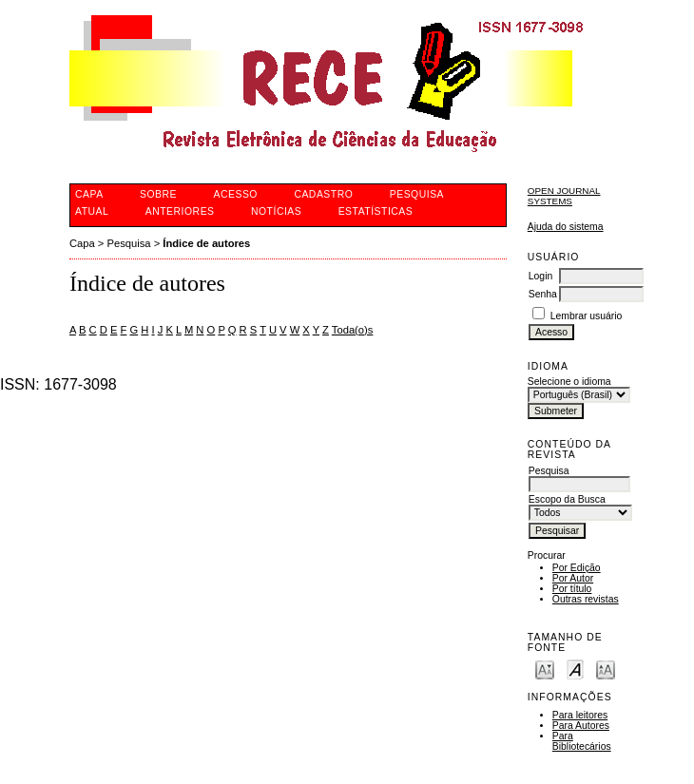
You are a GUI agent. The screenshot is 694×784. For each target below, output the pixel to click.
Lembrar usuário (587, 316)
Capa (82, 243)
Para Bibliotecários (582, 741)
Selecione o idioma (569, 382)
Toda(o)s (353, 330)
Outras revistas (586, 599)
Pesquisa (129, 243)
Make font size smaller (545, 669)
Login (540, 276)
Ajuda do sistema (566, 227)
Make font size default (575, 669)
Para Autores (581, 726)
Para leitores (580, 715)
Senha (543, 294)
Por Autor (573, 578)
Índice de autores (206, 243)
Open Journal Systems (564, 196)
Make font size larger (606, 669)
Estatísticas (376, 211)
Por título (572, 589)
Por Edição (577, 568)
